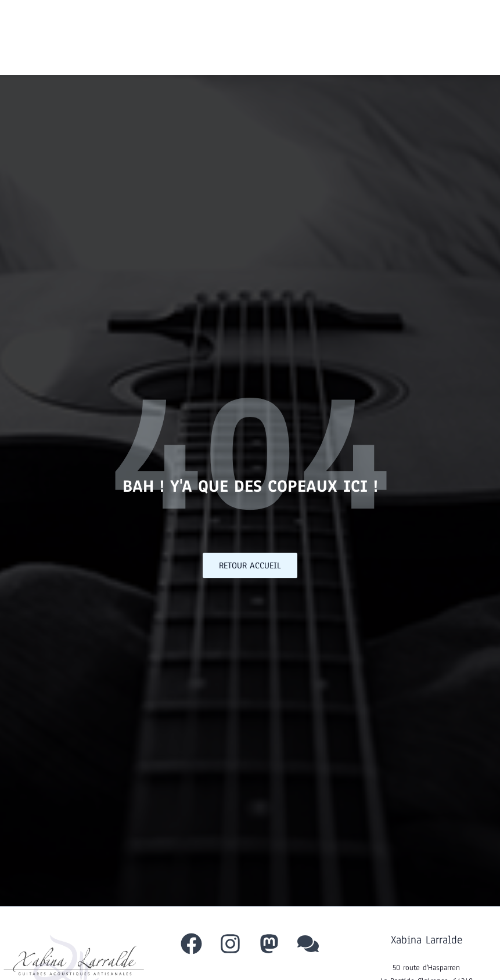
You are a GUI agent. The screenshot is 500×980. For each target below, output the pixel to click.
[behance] (308, 944)
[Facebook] (191, 944)
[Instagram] (230, 944)
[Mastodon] (269, 944)
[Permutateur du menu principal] (471, 37)
